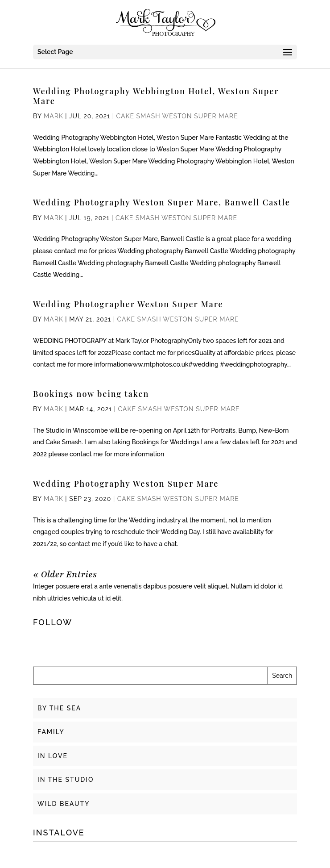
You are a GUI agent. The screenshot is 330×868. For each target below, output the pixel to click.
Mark (54, 116)
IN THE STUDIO (66, 780)
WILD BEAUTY (64, 804)
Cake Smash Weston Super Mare (177, 116)
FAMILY (51, 732)
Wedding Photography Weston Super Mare (126, 484)
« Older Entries (65, 575)
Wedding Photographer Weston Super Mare (128, 304)
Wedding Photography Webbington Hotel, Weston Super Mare (156, 96)
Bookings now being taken (91, 394)
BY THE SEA (59, 708)
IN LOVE (53, 756)
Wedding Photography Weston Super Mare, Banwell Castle (162, 202)
